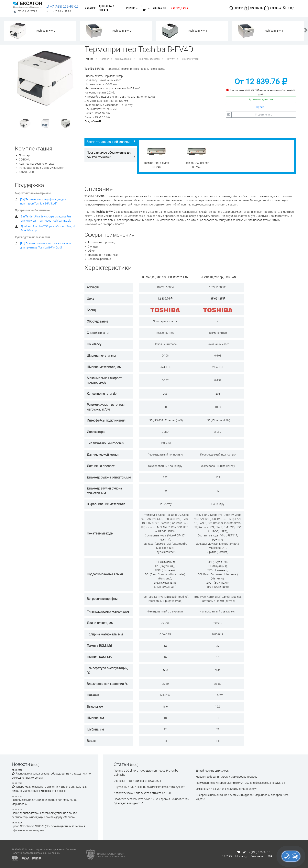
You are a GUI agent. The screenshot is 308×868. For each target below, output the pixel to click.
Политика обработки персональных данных (36, 853)
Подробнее (93, 121)
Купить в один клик (261, 99)
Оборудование (123, 59)
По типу (170, 59)
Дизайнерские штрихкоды (213, 771)
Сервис (131, 8)
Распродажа (180, 8)
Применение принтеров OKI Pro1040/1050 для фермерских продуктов (240, 783)
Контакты (159, 8)
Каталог (90, 8)
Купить (261, 107)
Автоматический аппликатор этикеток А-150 (142, 793)
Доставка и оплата (107, 8)
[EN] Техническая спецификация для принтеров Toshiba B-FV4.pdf (43, 201)
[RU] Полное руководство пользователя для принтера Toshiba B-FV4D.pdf (46, 245)
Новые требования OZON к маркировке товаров (227, 777)
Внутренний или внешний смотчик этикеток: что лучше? (149, 787)
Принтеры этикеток (149, 59)
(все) (35, 765)
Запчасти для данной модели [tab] (111, 142)
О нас (143, 8)
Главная (89, 59)
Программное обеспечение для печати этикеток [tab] (111, 155)
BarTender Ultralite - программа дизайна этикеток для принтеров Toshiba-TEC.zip (46, 219)
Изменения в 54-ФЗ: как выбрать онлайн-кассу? (226, 789)
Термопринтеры (190, 59)
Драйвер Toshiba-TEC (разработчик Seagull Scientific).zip (48, 228)
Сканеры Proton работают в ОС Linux (137, 781)
